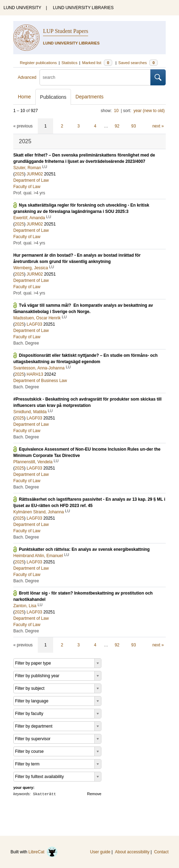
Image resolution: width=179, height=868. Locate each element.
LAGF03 (34, 324)
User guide (100, 852)
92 (117, 126)
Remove (94, 794)
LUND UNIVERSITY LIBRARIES (83, 8)
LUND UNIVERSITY (22, 8)
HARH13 (35, 374)
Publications (53, 97)
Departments (89, 97)
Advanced (27, 77)
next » (158, 126)
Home (24, 97)
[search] (95, 77)
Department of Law (31, 180)
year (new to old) (149, 111)
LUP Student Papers (66, 31)
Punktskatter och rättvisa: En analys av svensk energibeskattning (84, 549)
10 (116, 111)
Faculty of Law (27, 187)
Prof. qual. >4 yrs (29, 193)
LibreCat (43, 852)
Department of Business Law (40, 381)
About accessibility (132, 852)
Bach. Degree (26, 343)
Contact (161, 852)
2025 (19, 174)
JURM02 (35, 174)
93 (133, 126)
